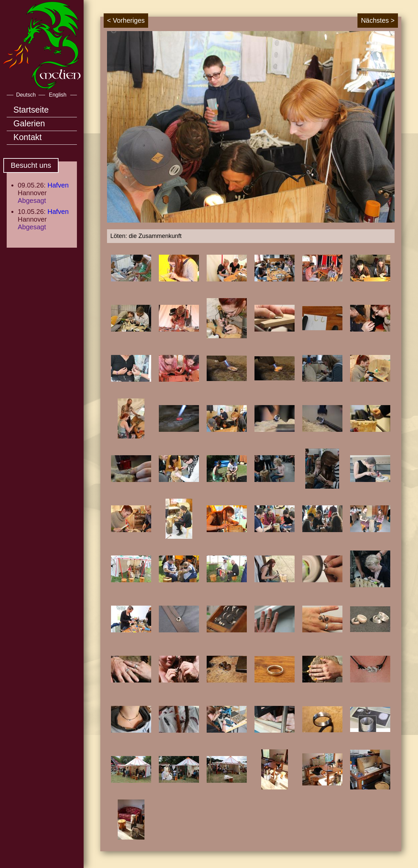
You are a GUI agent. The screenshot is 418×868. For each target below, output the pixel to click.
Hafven (58, 185)
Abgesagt (32, 201)
